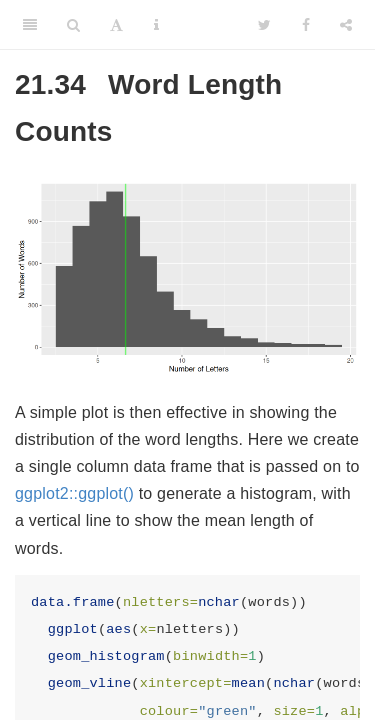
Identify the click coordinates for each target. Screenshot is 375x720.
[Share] (346, 25)
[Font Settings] (116, 25)
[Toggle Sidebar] (30, 25)
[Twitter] (264, 25)
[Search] (73, 25)
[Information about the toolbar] (156, 25)
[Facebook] (306, 25)
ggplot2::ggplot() (74, 493)
